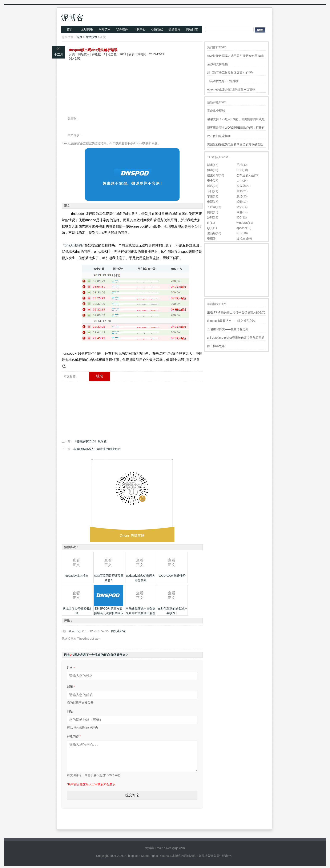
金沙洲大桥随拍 (217, 64)
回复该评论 (118, 631)
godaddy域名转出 (77, 576)
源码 (210, 217)
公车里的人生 (245, 175)
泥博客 (72, 18)
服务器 (241, 186)
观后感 (212, 233)
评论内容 (74, 736)
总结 (240, 196)
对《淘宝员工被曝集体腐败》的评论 (231, 73)
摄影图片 (174, 29)
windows (242, 223)
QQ (209, 228)
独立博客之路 (216, 346)
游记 (240, 207)
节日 (210, 191)
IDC (239, 217)
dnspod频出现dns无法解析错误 (93, 50)
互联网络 (87, 29)
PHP (240, 233)
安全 (210, 181)
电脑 (210, 238)
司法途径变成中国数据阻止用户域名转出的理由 (141, 613)
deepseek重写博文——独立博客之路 (231, 321)
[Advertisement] (132, 75)
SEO (240, 170)
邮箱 (71, 687)
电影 (210, 202)
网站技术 (105, 29)
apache (241, 228)
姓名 (71, 668)
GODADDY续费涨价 (172, 576)
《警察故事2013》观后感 (90, 441)
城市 (210, 165)
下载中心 (140, 29)
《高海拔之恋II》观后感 (223, 81)
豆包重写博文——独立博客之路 (228, 329)
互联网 (212, 207)
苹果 (210, 196)
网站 (70, 711)
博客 (210, 170)
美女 (240, 191)
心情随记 (157, 29)
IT (208, 223)
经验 (240, 202)
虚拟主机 (242, 238)
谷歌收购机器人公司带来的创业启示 (97, 449)
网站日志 (192, 29)
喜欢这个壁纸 (216, 111)
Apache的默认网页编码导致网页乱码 (231, 89)
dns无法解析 (74, 245)
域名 (100, 376)
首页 (70, 29)
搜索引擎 (213, 175)
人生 (240, 181)
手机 (240, 165)
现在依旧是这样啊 (219, 136)
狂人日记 (75, 631)
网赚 (240, 212)
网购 (210, 212)
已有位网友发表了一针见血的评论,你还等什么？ (96, 655)
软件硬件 (122, 29)
